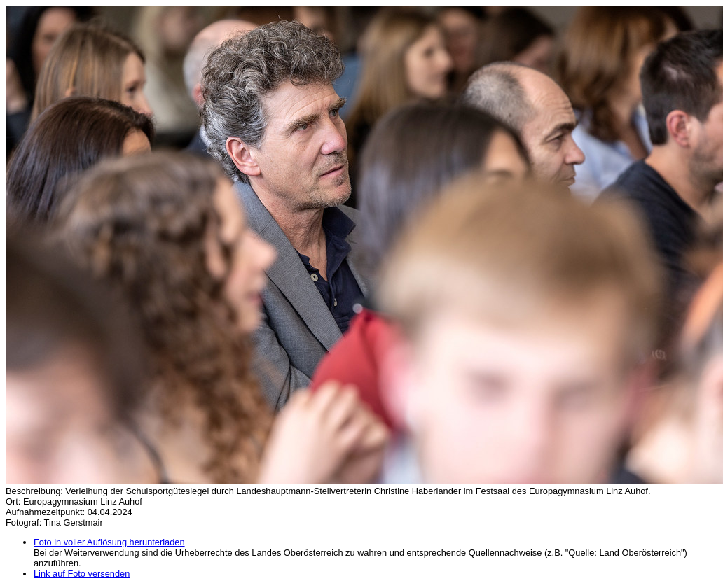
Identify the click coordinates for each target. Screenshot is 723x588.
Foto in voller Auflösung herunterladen (109, 542)
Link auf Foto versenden (82, 574)
